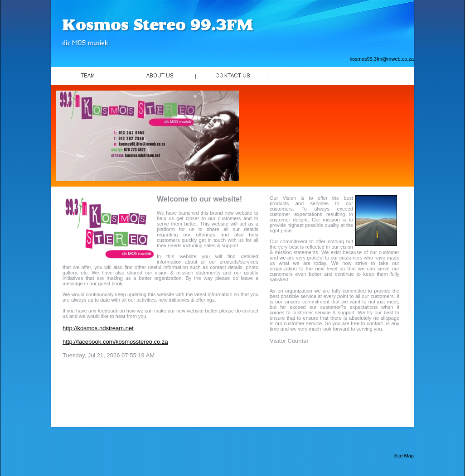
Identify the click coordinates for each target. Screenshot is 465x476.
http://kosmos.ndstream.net (98, 328)
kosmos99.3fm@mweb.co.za (382, 59)
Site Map (404, 456)
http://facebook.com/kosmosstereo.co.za (115, 342)
